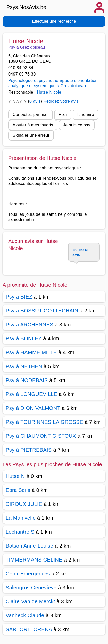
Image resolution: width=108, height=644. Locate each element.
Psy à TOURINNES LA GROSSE (44, 422)
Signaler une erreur (31, 135)
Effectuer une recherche (54, 21)
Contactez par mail (31, 115)
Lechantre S (20, 532)
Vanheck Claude (25, 615)
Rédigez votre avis (61, 101)
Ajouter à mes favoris (33, 125)
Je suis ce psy (77, 125)
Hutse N (15, 476)
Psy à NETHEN (24, 366)
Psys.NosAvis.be (26, 7)
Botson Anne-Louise (30, 546)
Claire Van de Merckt (30, 601)
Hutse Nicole (49, 92)
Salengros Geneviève (31, 588)
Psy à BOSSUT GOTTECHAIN (42, 311)
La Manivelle (21, 518)
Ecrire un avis (81, 252)
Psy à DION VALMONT (33, 408)
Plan (63, 115)
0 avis (35, 101)
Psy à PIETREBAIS (29, 450)
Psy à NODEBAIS (27, 380)
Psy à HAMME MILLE (31, 352)
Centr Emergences (28, 574)
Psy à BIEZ (19, 297)
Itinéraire (85, 115)
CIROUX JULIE (24, 504)
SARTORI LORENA (29, 629)
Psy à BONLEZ (24, 338)
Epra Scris (18, 490)
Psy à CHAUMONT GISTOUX (41, 436)
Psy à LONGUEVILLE (31, 394)
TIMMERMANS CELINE (34, 560)
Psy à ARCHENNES (30, 325)
